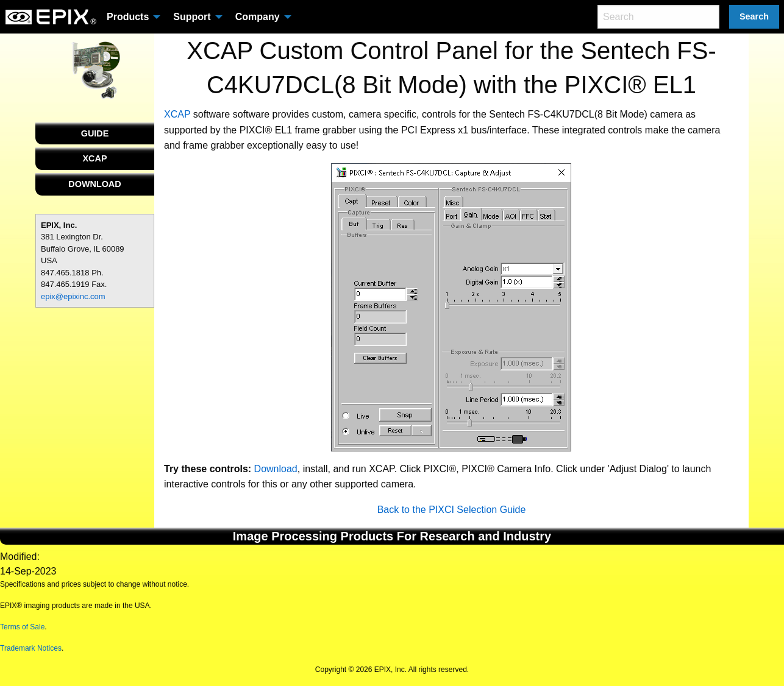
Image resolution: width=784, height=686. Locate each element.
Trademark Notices (31, 648)
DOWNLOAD (94, 184)
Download (276, 469)
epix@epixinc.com (73, 296)
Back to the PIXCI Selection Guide (452, 510)
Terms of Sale (22, 627)
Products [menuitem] (128, 17)
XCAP (95, 158)
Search (754, 16)
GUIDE (95, 133)
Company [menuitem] (258, 17)
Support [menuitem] (192, 17)
